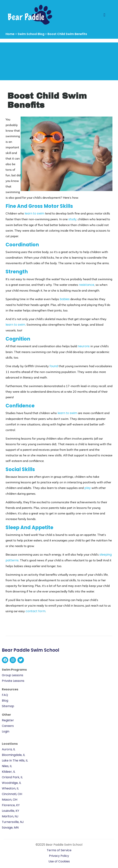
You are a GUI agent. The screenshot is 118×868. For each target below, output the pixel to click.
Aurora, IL (9, 749)
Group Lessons (13, 675)
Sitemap (8, 706)
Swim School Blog (31, 34)
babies (65, 299)
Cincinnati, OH (12, 794)
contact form (36, 611)
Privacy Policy (59, 856)
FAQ (5, 695)
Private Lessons (13, 681)
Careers (8, 726)
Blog (5, 701)
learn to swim (35, 213)
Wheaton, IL (10, 788)
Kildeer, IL (9, 772)
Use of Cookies (59, 861)
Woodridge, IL (12, 783)
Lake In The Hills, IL (15, 760)
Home (10, 34)
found (54, 366)
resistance (87, 285)
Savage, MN (10, 828)
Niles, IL (7, 766)
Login (6, 731)
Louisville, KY (10, 811)
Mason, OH (10, 800)
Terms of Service (59, 850)
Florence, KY (11, 805)
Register (8, 720)
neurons (84, 346)
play (88, 488)
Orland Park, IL (12, 777)
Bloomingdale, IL (13, 755)
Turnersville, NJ (13, 822)
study (72, 219)
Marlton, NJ (10, 816)
